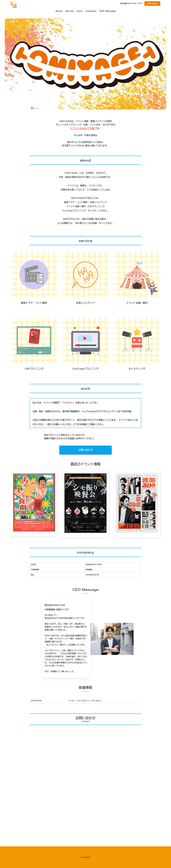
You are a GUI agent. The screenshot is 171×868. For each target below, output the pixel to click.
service (70, 11)
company (91, 11)
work (80, 11)
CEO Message (107, 11)
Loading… (85, 796)
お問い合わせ (152, 3)
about (59, 11)
